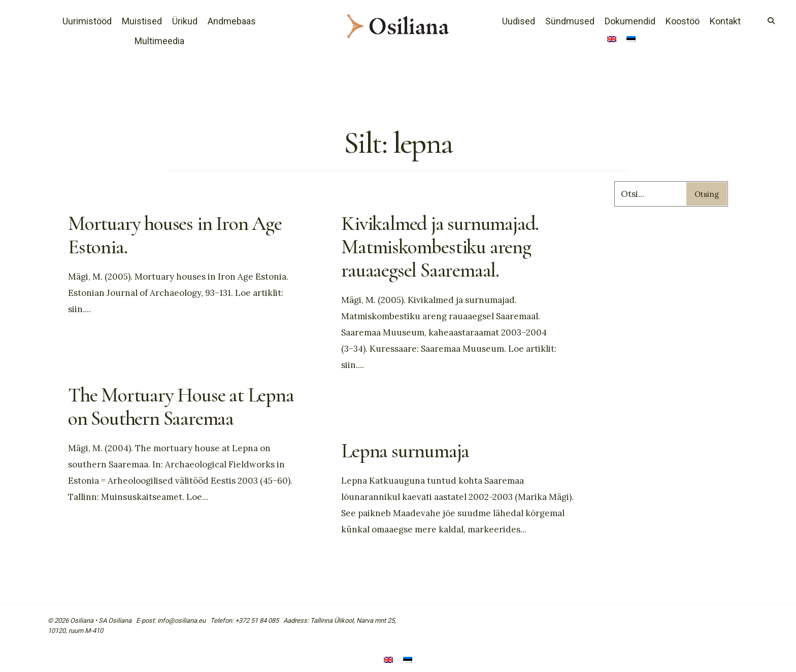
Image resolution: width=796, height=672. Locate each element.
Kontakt (725, 21)
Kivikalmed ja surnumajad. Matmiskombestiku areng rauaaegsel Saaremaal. (440, 247)
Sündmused (570, 21)
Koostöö (683, 21)
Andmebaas (232, 21)
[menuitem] (612, 40)
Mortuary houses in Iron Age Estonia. (175, 235)
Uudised (519, 21)
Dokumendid (630, 21)
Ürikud (185, 21)
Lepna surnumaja (405, 451)
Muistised (142, 21)
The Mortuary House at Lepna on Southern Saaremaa (181, 407)
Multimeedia (159, 41)
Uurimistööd (87, 21)
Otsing (707, 194)
